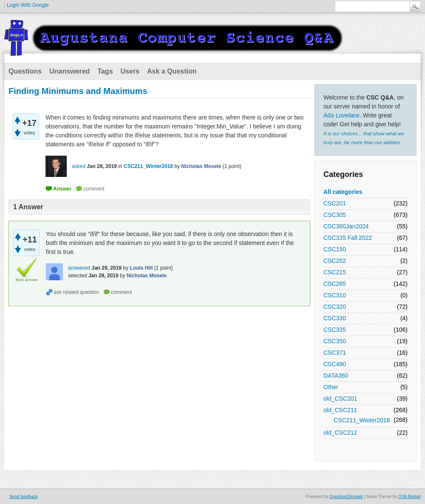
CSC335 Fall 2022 (348, 238)
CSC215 (335, 272)
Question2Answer (346, 497)
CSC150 (335, 249)
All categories (343, 192)
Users (130, 71)
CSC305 (335, 215)
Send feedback (24, 497)
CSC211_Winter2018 (362, 420)
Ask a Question (172, 71)
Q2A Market (409, 497)
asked (79, 166)
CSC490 (335, 364)
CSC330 (335, 318)
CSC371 (335, 353)
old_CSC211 (340, 410)
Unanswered (69, 71)
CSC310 (335, 295)
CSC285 (335, 284)
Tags (105, 71)
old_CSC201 (340, 399)
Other (331, 387)
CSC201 (335, 203)
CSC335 (335, 330)
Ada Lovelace (341, 115)
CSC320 (335, 307)
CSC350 (335, 341)
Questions (25, 71)
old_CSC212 (340, 433)
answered (79, 268)
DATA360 (336, 376)
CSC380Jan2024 (346, 226)
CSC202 (335, 261)
